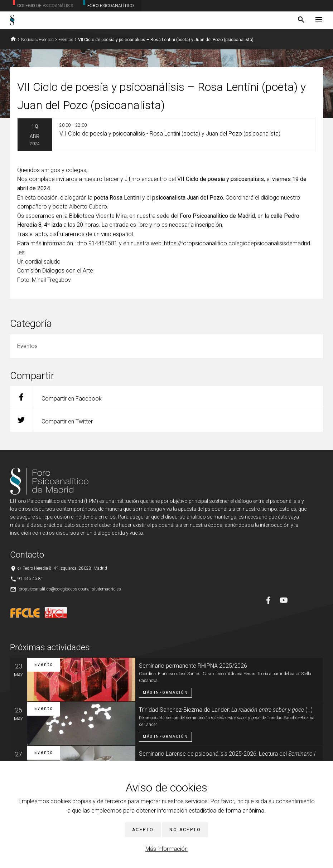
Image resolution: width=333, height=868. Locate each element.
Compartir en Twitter (51, 420)
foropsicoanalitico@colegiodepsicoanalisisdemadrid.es (69, 589)
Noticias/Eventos (37, 40)
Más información (166, 849)
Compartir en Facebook (56, 398)
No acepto (185, 830)
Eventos (66, 40)
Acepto (143, 830)
